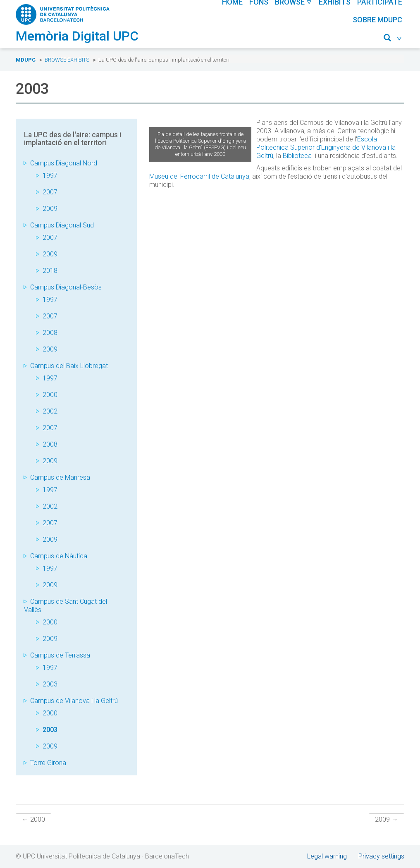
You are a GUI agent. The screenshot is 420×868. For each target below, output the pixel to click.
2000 (50, 395)
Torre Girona (48, 763)
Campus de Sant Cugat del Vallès (66, 606)
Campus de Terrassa (60, 655)
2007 (50, 192)
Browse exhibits (67, 60)
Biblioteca (297, 156)
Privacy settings (381, 856)
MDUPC (26, 60)
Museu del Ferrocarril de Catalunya (199, 176)
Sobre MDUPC (377, 20)
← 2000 (33, 819)
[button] (393, 39)
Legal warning (327, 856)
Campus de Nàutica (59, 556)
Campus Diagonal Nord (64, 163)
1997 (50, 176)
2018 (50, 271)
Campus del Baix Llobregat (69, 366)
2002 (50, 411)
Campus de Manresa (60, 477)
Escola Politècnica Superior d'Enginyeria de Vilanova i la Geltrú (326, 147)
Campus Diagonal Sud (62, 225)
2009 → (387, 819)
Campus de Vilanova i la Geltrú (74, 701)
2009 (50, 209)
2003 (50, 684)
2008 (50, 333)
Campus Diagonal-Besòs (66, 287)
